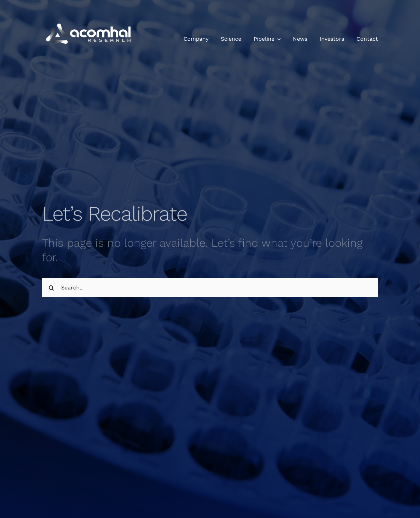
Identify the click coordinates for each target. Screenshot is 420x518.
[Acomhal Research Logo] (90, 14)
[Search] (52, 288)
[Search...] (210, 288)
